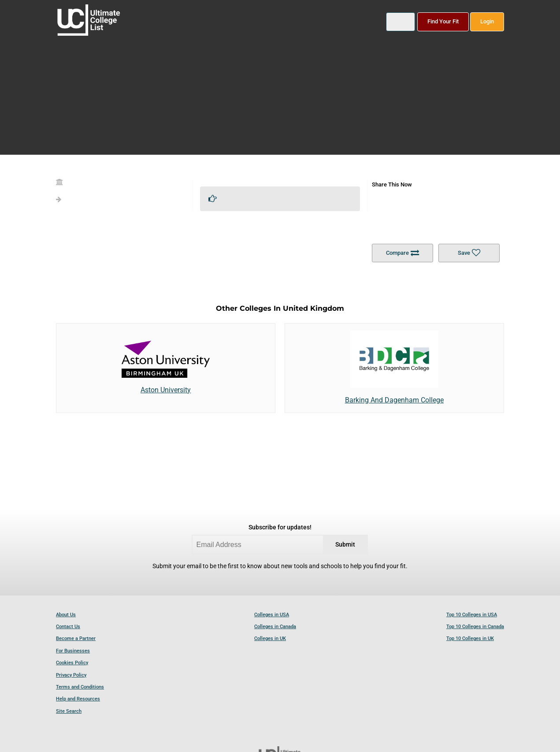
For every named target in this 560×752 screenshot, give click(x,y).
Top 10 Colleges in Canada (475, 627)
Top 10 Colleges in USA (472, 615)
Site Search (69, 711)
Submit (345, 545)
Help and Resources (78, 699)
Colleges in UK (270, 638)
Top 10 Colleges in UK (470, 638)
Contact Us (68, 627)
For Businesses (73, 651)
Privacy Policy (71, 675)
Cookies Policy (72, 663)
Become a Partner (76, 638)
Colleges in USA (272, 615)
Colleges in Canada (275, 627)
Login (487, 21)
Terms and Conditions (80, 687)
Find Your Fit (443, 21)
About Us (66, 615)
